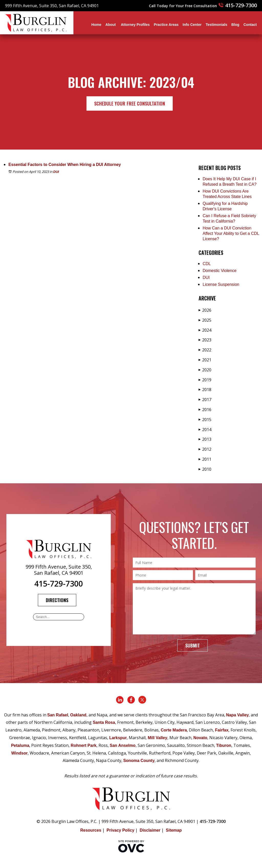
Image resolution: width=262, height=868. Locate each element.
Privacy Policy (121, 830)
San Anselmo (123, 745)
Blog (235, 25)
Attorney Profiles (135, 25)
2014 (205, 430)
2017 (205, 400)
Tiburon (224, 745)
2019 (205, 380)
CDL (207, 264)
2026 (205, 310)
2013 (205, 439)
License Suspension (221, 284)
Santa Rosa (104, 722)
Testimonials (217, 25)
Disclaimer (150, 830)
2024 (205, 330)
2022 (205, 350)
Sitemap (174, 830)
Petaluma (20, 745)
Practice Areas (166, 25)
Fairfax (222, 730)
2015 (205, 420)
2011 (205, 459)
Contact (250, 25)
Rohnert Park (83, 745)
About (111, 25)
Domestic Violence (220, 271)
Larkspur (118, 738)
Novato (200, 738)
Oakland (78, 715)
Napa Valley (238, 715)
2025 (205, 320)
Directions (57, 600)
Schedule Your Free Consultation (130, 103)
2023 (205, 340)
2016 (205, 410)
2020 (205, 370)
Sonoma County (139, 761)
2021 (205, 360)
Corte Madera (174, 730)
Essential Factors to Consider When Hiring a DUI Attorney (65, 165)
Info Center (192, 25)
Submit (193, 645)
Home (96, 25)
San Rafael (58, 715)
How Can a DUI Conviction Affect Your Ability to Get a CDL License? (231, 233)
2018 (205, 390)
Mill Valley (157, 738)
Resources (91, 830)
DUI (56, 172)
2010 (205, 469)
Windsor (19, 753)
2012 (205, 449)
